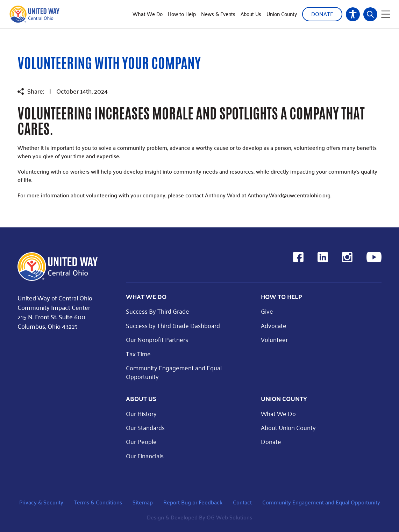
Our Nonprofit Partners (157, 339)
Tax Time (138, 354)
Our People (141, 441)
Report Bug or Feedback (193, 502)
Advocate (274, 325)
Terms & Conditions (98, 502)
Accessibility (353, 14)
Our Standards (145, 427)
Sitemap (143, 502)
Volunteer (274, 339)
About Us (251, 14)
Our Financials (145, 456)
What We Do (148, 14)
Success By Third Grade (158, 311)
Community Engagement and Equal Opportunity (174, 372)
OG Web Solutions (229, 517)
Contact (242, 502)
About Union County (288, 427)
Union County (282, 14)
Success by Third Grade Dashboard (173, 325)
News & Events (218, 14)
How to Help (182, 14)
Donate (322, 14)
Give (267, 311)
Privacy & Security (41, 502)
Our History (141, 413)
